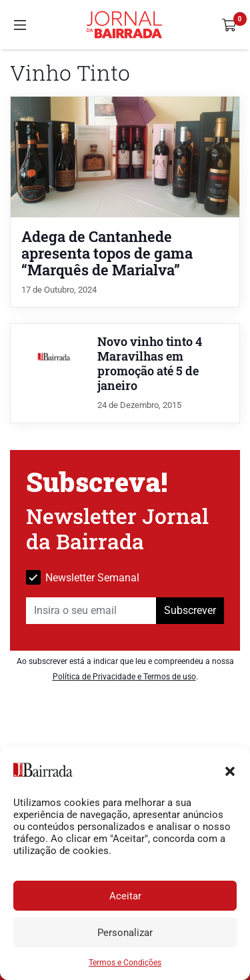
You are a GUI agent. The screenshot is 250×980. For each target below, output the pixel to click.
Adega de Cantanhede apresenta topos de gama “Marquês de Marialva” (107, 253)
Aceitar (125, 896)
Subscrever (190, 610)
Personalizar (125, 933)
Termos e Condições (125, 963)
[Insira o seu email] (91, 611)
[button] (230, 770)
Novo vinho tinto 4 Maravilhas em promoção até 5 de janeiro (150, 364)
